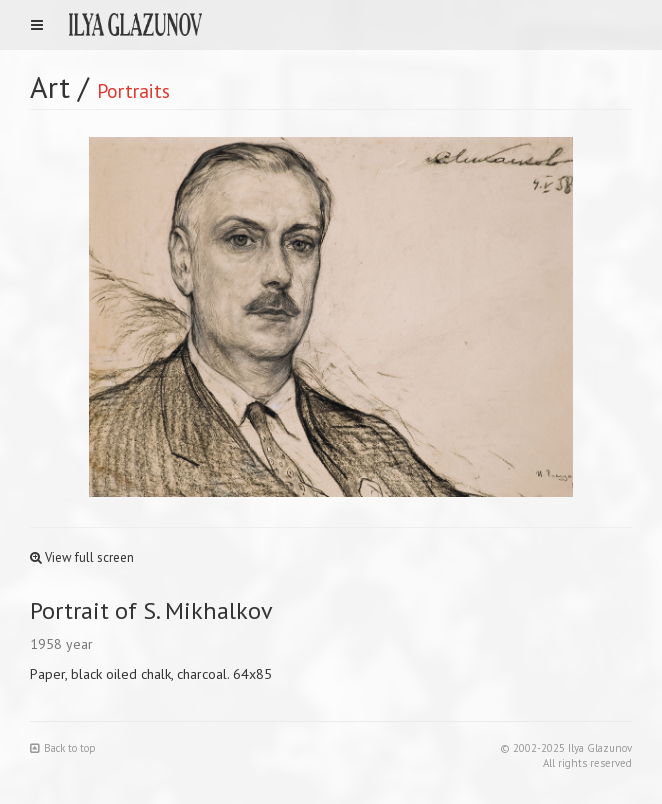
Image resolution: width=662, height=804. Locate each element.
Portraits (133, 90)
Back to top (63, 748)
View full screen (82, 557)
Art (50, 86)
